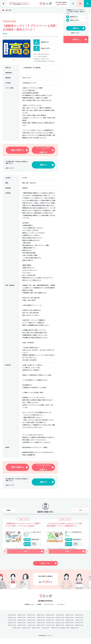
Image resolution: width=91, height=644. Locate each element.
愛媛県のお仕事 (60, 631)
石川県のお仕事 (12, 626)
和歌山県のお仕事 (60, 628)
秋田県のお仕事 (50, 621)
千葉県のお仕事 (41, 623)
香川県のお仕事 (50, 631)
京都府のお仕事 (22, 628)
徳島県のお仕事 (41, 631)
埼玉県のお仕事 (31, 623)
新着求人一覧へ (49, 569)
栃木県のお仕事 (12, 623)
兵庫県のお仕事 (41, 628)
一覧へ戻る (7, 10)
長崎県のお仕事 (26, 634)
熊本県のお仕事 (36, 634)
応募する (80, 53)
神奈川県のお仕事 (60, 623)
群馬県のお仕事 (22, 623)
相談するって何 (11, 168)
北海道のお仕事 (12, 621)
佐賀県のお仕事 (17, 634)
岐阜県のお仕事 (50, 626)
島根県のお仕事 (79, 628)
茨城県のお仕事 (79, 621)
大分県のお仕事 (45, 634)
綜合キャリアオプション (45, 607)
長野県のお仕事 (41, 626)
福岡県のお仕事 (79, 631)
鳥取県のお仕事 (69, 628)
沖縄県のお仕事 (74, 634)
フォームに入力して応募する (45, 150)
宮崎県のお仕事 (55, 634)
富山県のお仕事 (79, 623)
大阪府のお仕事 (31, 628)
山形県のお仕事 (60, 621)
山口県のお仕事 (31, 631)
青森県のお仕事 (22, 621)
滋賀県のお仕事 (12, 628)
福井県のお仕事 (22, 626)
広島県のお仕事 (22, 631)
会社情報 (39, 610)
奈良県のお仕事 (50, 628)
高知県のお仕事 (69, 631)
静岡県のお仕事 (60, 626)
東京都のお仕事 (50, 623)
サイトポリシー (61, 610)
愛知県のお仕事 (69, 626)
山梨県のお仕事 (31, 626)
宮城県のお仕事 (41, 621)
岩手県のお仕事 (31, 621)
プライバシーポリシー (49, 610)
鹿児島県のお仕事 (65, 634)
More (33, 557)
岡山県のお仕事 (12, 631)
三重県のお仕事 (79, 626)
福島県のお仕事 (69, 621)
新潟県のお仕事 (69, 623)
